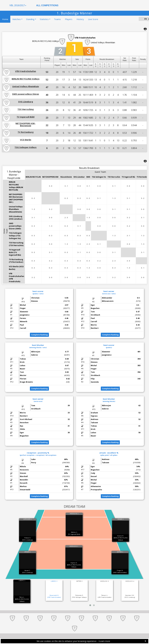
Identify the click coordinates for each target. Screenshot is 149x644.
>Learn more (104, 641)
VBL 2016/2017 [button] (18, 5)
